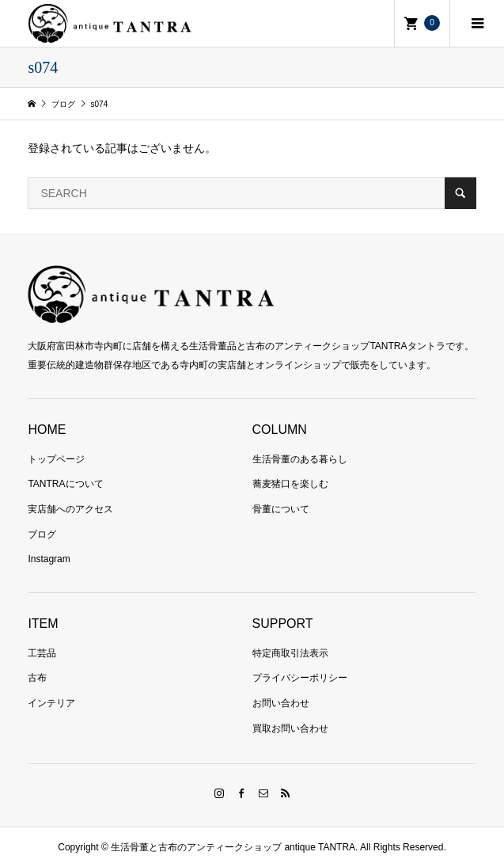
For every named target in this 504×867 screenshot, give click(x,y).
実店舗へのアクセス (70, 509)
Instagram (49, 559)
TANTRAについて (65, 484)
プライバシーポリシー (300, 678)
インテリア (51, 703)
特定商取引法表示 (290, 653)
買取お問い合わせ (290, 728)
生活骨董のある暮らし (300, 459)
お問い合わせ (281, 703)
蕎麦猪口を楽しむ (290, 484)
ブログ (42, 534)
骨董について (281, 509)
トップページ (56, 459)
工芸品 (42, 653)
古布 (37, 678)
